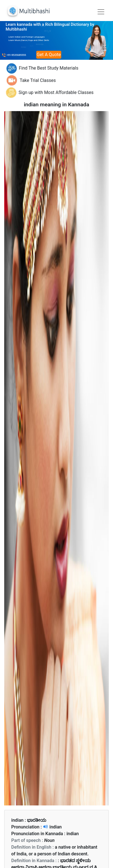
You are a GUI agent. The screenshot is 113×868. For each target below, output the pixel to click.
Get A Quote (49, 55)
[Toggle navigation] (101, 12)
